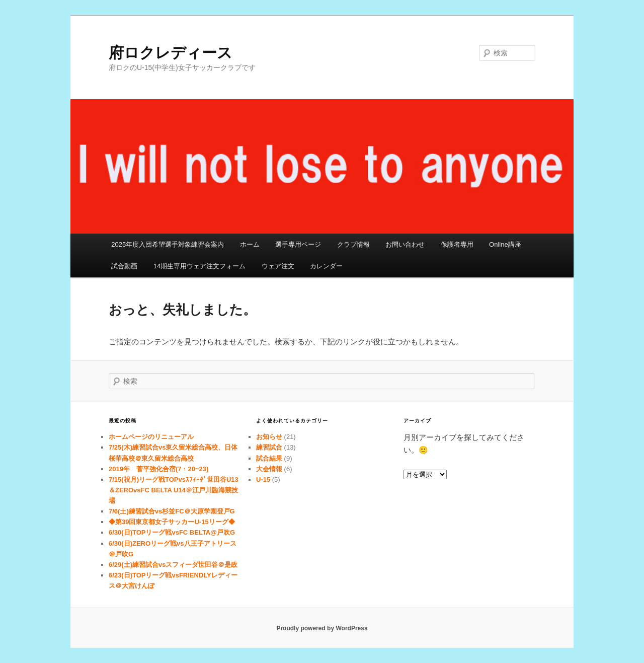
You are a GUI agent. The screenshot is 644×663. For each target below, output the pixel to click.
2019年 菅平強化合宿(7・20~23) (158, 469)
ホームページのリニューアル (151, 437)
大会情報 (269, 469)
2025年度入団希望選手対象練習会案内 (168, 244)
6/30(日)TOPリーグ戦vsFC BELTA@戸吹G (172, 532)
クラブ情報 (353, 244)
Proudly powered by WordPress (322, 628)
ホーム (250, 244)
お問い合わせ (405, 244)
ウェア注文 (278, 266)
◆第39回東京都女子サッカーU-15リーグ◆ (172, 522)
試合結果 (269, 458)
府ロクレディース (171, 53)
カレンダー (326, 266)
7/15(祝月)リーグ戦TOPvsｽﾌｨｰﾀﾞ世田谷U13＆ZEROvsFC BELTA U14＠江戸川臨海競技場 (174, 490)
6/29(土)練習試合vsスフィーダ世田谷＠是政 (173, 565)
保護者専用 (457, 244)
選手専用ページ (298, 244)
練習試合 (269, 447)
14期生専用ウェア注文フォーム (199, 266)
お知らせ (269, 437)
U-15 (263, 480)
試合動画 (124, 266)
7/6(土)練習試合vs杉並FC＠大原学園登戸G (172, 511)
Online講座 (505, 244)
